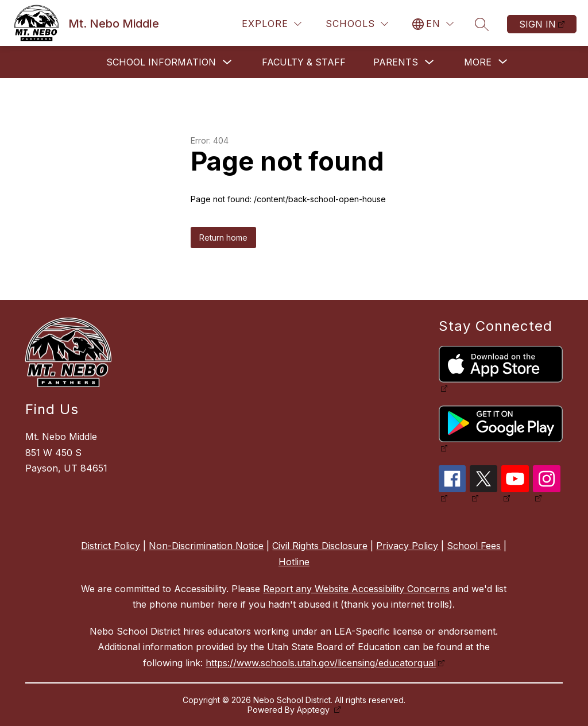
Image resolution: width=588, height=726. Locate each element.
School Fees (474, 546)
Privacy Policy (407, 546)
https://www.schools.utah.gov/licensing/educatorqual (321, 663)
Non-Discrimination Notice (206, 546)
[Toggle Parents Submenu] (430, 62)
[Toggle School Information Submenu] (227, 62)
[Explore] (272, 24)
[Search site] (482, 24)
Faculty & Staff (304, 62)
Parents (396, 62)
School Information (161, 62)
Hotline (294, 562)
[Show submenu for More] (478, 62)
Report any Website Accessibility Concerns (356, 589)
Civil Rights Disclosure (320, 546)
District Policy (111, 546)
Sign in (537, 24)
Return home (223, 238)
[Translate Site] (433, 24)
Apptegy (314, 710)
